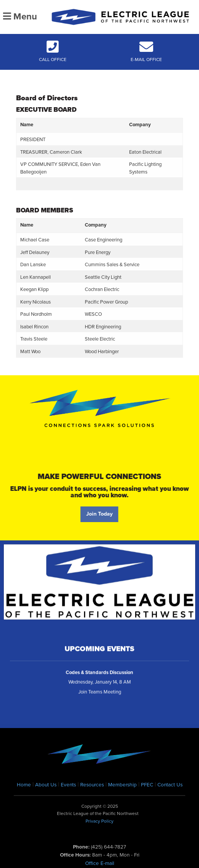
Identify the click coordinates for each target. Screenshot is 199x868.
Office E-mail (100, 863)
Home (24, 785)
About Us (46, 785)
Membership (122, 785)
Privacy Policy (99, 821)
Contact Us (170, 785)
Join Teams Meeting (100, 695)
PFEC (147, 785)
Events (68, 785)
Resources (92, 785)
